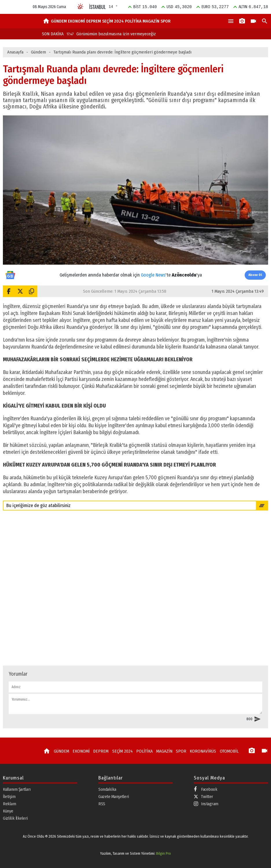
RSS (102, 804)
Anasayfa (15, 52)
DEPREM (94, 21)
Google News (153, 275)
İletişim (9, 797)
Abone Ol (255, 275)
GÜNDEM (59, 21)
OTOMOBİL (225, 751)
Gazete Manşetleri (114, 797)
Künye (8, 811)
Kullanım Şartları (17, 789)
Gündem (38, 52)
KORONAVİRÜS (200, 751)
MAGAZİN (151, 21)
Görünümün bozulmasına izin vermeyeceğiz (111, 34)
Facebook (205, 789)
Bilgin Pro (164, 853)
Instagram (206, 804)
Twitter (203, 797)
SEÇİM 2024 (113, 21)
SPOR (166, 21)
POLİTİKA (133, 21)
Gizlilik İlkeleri (15, 818)
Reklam (9, 804)
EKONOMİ (76, 21)
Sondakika (107, 789)
